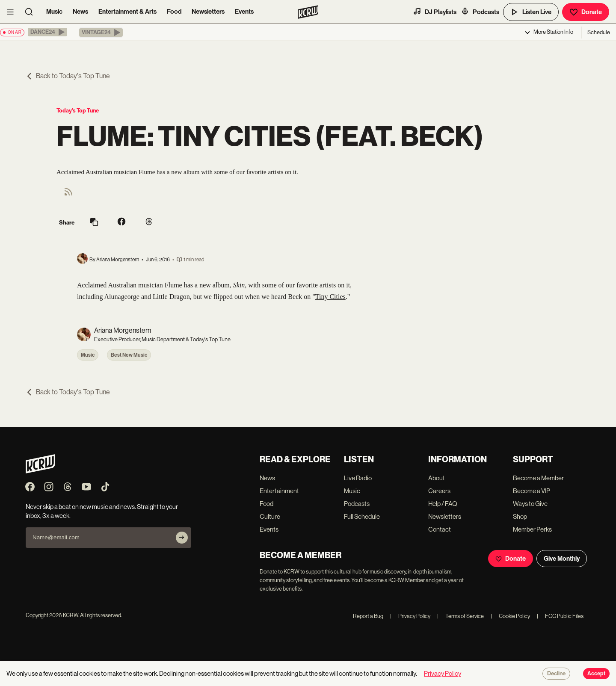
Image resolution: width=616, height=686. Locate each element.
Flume (173, 285)
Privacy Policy (410, 616)
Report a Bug (368, 616)
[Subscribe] (182, 538)
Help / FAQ (443, 504)
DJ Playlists (435, 12)
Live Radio (358, 478)
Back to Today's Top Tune (68, 76)
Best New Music (129, 355)
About (437, 478)
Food (174, 12)
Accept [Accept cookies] (596, 674)
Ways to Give (530, 504)
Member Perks (532, 529)
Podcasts (480, 12)
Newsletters (208, 12)
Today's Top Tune (78, 111)
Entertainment (279, 491)
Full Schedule (362, 516)
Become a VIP (532, 491)
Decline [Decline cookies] (556, 674)
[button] (47, 32)
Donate (586, 12)
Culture (270, 516)
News (80, 12)
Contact (440, 529)
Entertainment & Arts (127, 12)
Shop (520, 516)
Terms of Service (461, 616)
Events (244, 12)
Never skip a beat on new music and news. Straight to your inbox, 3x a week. (102, 511)
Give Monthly (562, 559)
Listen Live (531, 12)
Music (54, 12)
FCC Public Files (560, 616)
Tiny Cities (330, 297)
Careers (439, 491)
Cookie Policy (510, 616)
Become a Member (538, 478)
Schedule (599, 32)
